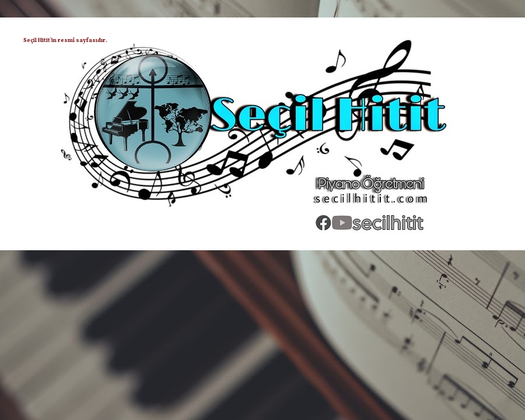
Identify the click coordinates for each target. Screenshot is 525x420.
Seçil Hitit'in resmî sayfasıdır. (65, 40)
